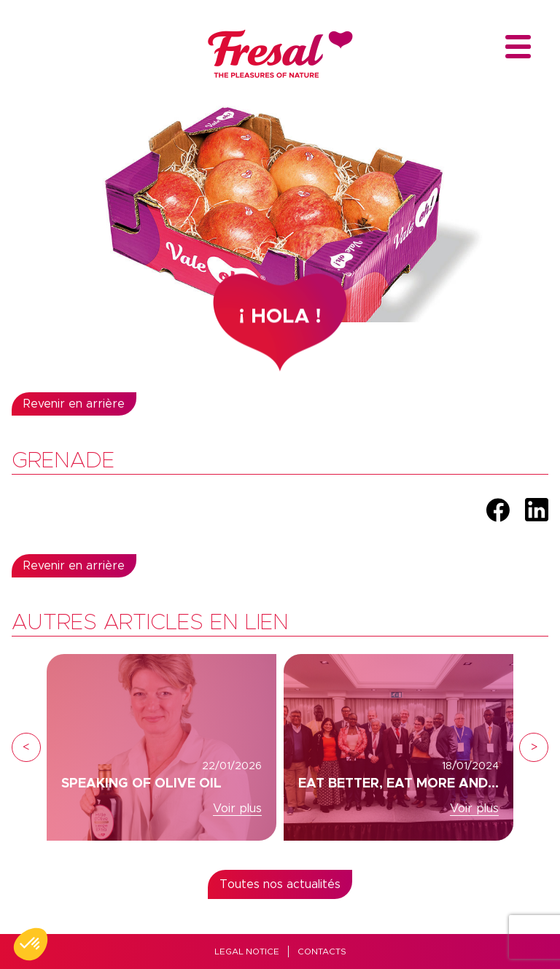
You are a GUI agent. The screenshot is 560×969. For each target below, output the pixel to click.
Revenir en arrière (74, 404)
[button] (31, 944)
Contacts (322, 952)
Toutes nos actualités (280, 884)
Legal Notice (247, 952)
